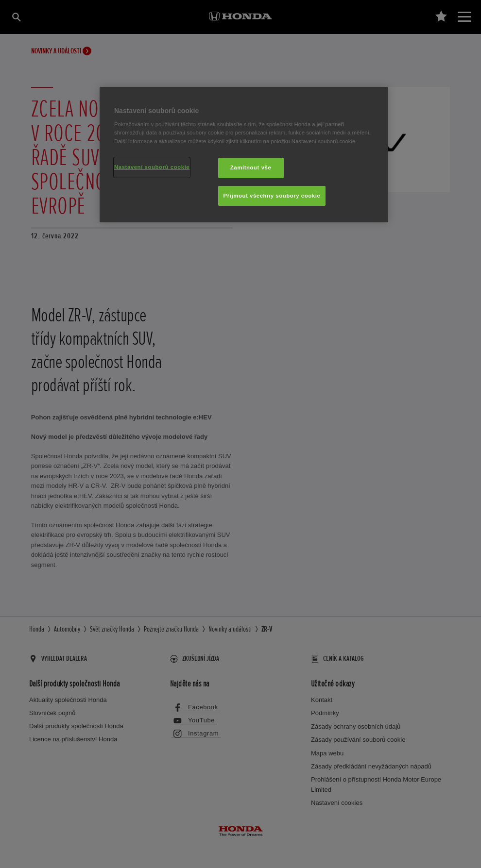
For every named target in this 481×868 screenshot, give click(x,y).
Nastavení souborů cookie (152, 167)
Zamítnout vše (251, 167)
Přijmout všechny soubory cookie (272, 196)
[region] (244, 155)
